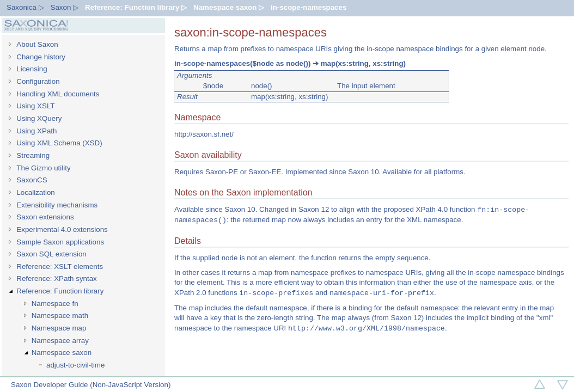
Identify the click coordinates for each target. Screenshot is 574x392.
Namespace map (59, 328)
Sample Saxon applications (60, 242)
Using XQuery (39, 118)
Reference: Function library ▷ (136, 7)
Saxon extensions (45, 217)
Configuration (38, 81)
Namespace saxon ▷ (229, 7)
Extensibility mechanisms (57, 205)
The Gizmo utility (43, 168)
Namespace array (60, 341)
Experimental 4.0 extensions (62, 229)
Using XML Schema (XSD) (59, 143)
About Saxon (37, 44)
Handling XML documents (58, 94)
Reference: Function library (60, 291)
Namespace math (60, 316)
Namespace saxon (62, 353)
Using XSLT (35, 106)
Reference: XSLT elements (60, 267)
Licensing (32, 69)
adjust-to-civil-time (75, 365)
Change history (41, 57)
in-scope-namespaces (309, 7)
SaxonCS (32, 180)
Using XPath (36, 131)
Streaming (33, 155)
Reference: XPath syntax (56, 278)
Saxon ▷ (65, 7)
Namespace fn (55, 304)
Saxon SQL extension (51, 254)
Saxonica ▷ (25, 7)
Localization (35, 192)
